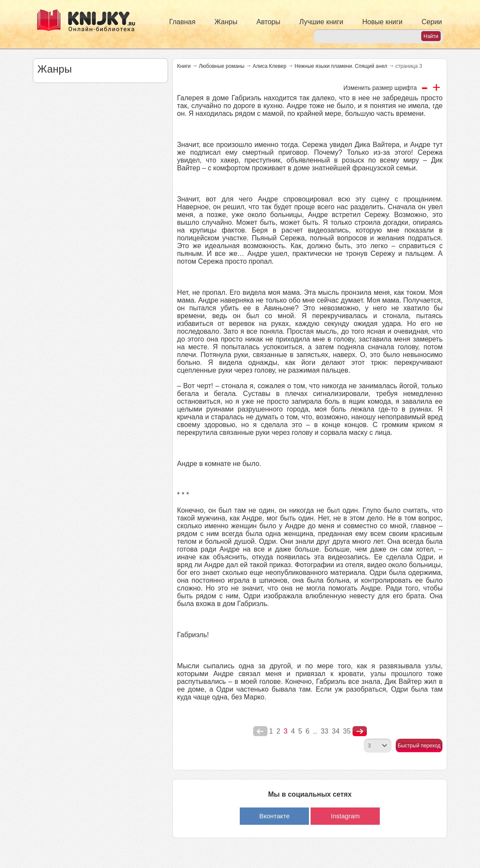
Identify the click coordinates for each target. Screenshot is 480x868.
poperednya (260, 731)
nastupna (360, 731)
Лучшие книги (321, 22)
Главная (183, 22)
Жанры (226, 22)
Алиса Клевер (270, 66)
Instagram (345, 816)
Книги (184, 66)
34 (336, 731)
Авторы (269, 22)
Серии (432, 22)
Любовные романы (222, 66)
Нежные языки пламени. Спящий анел (341, 66)
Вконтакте (274, 816)
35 (347, 731)
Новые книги (382, 22)
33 (324, 731)
